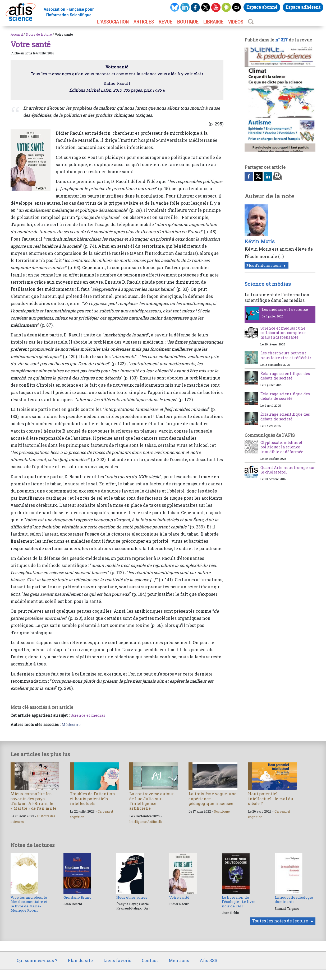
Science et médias (88, 715)
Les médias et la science (285, 309)
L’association (113, 22)
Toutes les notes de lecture (280, 921)
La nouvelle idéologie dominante (294, 899)
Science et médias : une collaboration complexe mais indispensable (283, 333)
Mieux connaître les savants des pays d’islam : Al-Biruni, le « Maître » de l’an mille (33, 801)
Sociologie (222, 811)
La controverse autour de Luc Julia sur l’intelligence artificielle (151, 801)
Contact (150, 960)
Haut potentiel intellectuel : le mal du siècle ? (271, 798)
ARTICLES (144, 22)
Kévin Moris (260, 241)
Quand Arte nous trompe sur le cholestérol (288, 470)
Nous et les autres (132, 897)
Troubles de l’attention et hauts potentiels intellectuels (92, 798)
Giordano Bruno (77, 897)
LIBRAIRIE (213, 22)
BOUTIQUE (188, 22)
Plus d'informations (264, 265)
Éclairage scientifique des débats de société (285, 376)
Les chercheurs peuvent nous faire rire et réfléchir (286, 355)
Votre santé (179, 897)
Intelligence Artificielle (146, 822)
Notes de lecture (39, 34)
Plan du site (80, 960)
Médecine (71, 725)
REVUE (166, 22)
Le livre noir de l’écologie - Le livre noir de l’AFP (239, 902)
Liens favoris (117, 960)
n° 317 (281, 40)
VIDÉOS (236, 22)
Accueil (17, 34)
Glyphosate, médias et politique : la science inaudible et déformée (282, 447)
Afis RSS (208, 960)
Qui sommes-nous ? (37, 960)
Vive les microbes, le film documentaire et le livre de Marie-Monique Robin (29, 904)
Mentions (179, 960)
